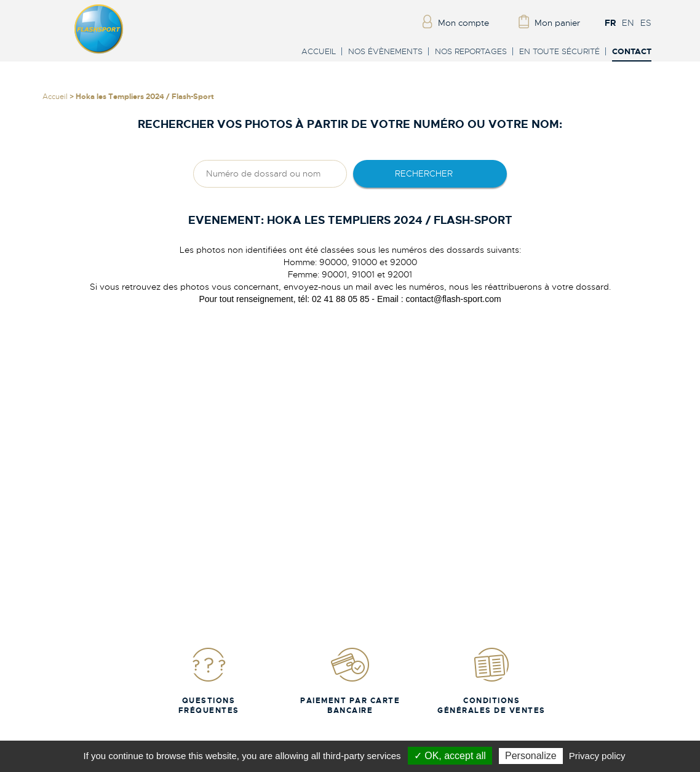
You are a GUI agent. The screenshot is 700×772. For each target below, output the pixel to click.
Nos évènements (385, 51)
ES (646, 23)
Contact (632, 52)
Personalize (531, 756)
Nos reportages (471, 51)
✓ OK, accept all (450, 756)
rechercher (424, 173)
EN (628, 23)
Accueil (319, 51)
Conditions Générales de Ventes (491, 681)
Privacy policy (597, 756)
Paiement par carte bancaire (350, 681)
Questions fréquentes (209, 681)
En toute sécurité (559, 51)
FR (610, 23)
